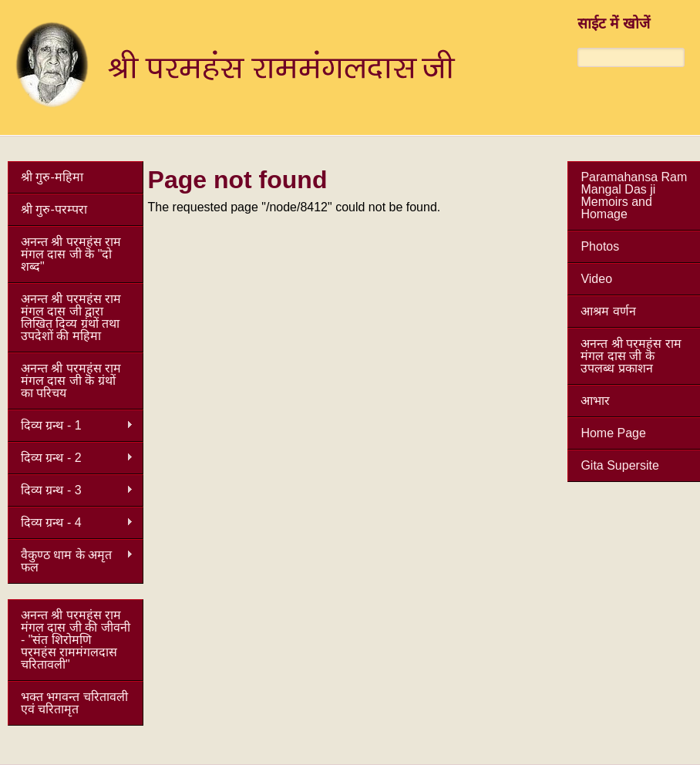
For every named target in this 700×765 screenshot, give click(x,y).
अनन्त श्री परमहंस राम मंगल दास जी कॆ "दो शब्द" (71, 254)
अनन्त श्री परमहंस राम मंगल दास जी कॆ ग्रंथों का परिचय (71, 381)
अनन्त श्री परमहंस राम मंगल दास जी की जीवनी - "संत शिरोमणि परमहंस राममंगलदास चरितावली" (76, 640)
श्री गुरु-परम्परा (54, 209)
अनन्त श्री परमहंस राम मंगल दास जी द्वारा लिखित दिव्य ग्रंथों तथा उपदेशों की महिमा (71, 317)
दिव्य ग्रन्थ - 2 (71, 458)
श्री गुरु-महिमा (52, 177)
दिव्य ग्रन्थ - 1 (71, 426)
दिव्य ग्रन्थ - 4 (71, 523)
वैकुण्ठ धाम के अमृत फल (71, 561)
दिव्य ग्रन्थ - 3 (71, 490)
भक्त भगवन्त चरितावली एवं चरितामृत (74, 703)
